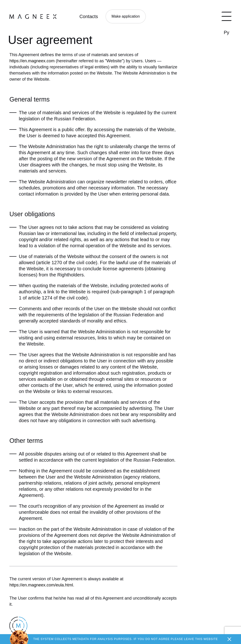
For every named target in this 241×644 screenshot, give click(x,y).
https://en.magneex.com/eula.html (41, 585)
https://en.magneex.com (32, 61)
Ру (227, 32)
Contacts (89, 16)
